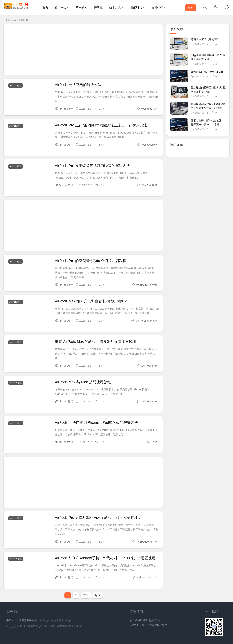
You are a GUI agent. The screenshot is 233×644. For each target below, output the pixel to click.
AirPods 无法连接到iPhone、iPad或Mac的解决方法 (96, 422)
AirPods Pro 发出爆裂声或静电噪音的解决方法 (92, 166)
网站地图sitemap (61, 620)
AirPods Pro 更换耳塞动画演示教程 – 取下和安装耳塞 (98, 518)
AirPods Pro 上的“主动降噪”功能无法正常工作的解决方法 (101, 125)
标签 (191, 8)
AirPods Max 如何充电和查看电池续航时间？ (91, 301)
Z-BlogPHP (39, 626)
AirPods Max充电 (147, 321)
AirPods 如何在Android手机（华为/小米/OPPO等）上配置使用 (105, 558)
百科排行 (157, 7)
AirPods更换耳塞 (148, 542)
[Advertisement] (83, 49)
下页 (86, 595)
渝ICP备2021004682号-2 (70, 626)
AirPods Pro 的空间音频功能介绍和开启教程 (90, 261)
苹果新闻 (82, 7)
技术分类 (115, 7)
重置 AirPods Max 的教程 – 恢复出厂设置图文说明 (95, 342)
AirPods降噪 (150, 145)
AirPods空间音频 (148, 285)
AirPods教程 (21, 20)
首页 (45, 7)
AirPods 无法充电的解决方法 (78, 85)
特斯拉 (98, 7)
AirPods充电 (150, 109)
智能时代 (136, 7)
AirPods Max (150, 366)
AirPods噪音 (150, 185)
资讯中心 (60, 7)
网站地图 (45, 620)
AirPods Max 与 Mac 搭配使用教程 (83, 382)
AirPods (153, 442)
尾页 (98, 595)
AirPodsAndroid (148, 577)
